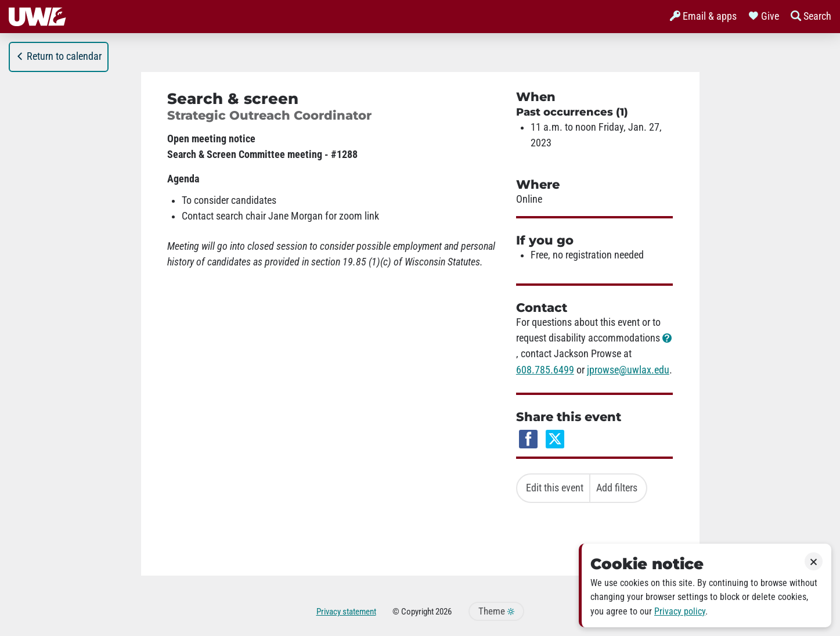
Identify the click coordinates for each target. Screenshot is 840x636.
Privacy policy (680, 611)
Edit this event (555, 488)
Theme (496, 611)
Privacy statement (346, 612)
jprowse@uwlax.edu (628, 370)
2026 (444, 612)
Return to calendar (59, 56)
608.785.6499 (545, 370)
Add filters (617, 488)
